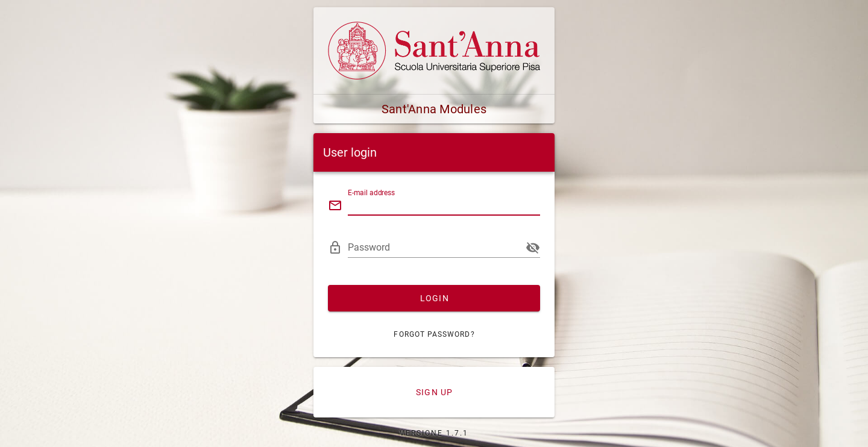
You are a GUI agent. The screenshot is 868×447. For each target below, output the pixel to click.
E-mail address (371, 193)
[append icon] (533, 248)
